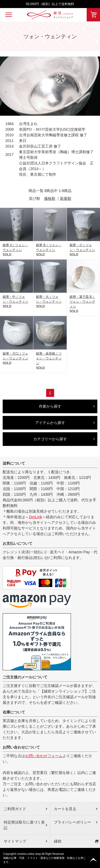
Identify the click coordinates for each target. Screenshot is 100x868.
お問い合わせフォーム (44, 756)
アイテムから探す (50, 423)
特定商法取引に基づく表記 (24, 825)
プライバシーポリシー (73, 822)
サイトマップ (15, 841)
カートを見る (65, 809)
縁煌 (58, 841)
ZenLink (35, 517)
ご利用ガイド (15, 809)
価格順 (50, 198)
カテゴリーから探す (50, 439)
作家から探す (50, 406)
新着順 (66, 198)
